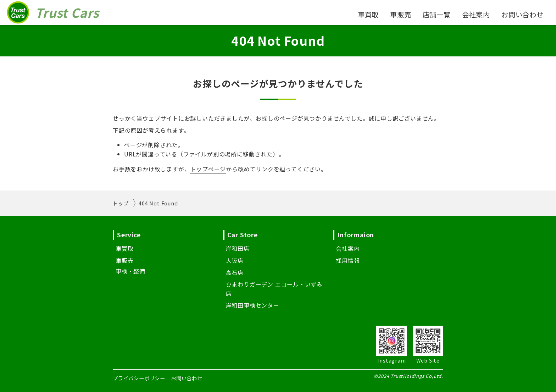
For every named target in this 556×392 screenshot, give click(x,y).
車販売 (401, 15)
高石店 (235, 272)
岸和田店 (238, 248)
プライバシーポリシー (139, 378)
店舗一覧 (437, 15)
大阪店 (235, 260)
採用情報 (348, 260)
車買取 (368, 15)
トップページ (208, 169)
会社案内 (476, 15)
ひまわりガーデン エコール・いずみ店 (274, 289)
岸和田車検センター (253, 305)
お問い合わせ (522, 15)
